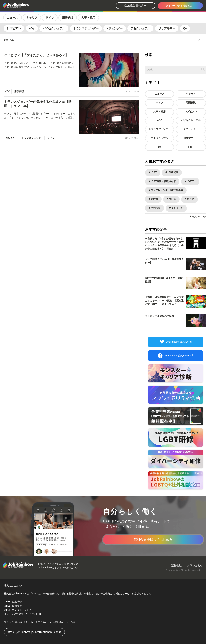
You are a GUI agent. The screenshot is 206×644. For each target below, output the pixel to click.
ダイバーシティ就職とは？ (180, 6)
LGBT (153, 172)
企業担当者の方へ (136, 5)
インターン (177, 208)
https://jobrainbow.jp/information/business (34, 632)
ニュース (12, 18)
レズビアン (14, 28)
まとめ (190, 199)
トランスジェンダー (86, 28)
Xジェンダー (115, 28)
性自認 (172, 199)
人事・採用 (88, 18)
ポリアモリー (167, 28)
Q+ (185, 28)
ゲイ (32, 28)
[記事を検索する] (203, 69)
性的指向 (155, 208)
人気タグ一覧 (198, 217)
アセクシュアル (140, 28)
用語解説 (68, 18)
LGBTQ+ (191, 181)
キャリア (32, 18)
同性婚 (154, 199)
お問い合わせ (195, 565)
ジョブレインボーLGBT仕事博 (167, 190)
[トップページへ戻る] (27, 6)
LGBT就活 (172, 172)
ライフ (50, 18)
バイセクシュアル (54, 28)
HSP (191, 147)
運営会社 (176, 565)
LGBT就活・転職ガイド (163, 181)
